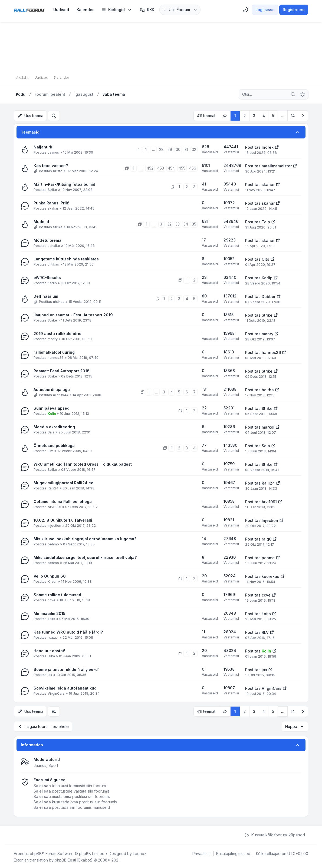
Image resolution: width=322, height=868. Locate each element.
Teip (266, 221)
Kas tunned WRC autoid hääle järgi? (68, 632)
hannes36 (56, 357)
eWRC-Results (47, 277)
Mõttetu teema (47, 240)
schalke (54, 245)
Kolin (52, 413)
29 (170, 149)
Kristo (58, 170)
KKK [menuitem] (147, 10)
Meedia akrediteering (54, 426)
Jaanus (53, 152)
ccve (52, 600)
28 (161, 149)
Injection (54, 525)
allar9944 (61, 394)
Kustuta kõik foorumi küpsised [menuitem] (275, 834)
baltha (268, 389)
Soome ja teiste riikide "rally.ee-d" (67, 669)
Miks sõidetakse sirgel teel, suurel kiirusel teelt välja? (85, 557)
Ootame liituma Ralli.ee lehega (63, 501)
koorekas (270, 576)
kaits (51, 618)
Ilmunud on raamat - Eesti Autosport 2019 (73, 314)
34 (186, 223)
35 (194, 223)
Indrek (268, 147)
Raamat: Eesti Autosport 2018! (62, 370)
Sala (51, 432)
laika (51, 656)
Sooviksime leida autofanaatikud (65, 688)
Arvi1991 (54, 506)
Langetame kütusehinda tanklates (66, 258)
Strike (52, 189)
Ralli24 (53, 488)
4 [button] (264, 115)
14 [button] (293, 115)
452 (150, 168)
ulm (50, 450)
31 (186, 149)
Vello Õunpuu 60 (50, 576)
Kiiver (52, 581)
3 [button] (254, 115)
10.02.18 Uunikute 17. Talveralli (63, 520)
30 (178, 149)
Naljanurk (43, 146)
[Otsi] (293, 94)
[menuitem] (61, 10)
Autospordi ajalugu (52, 389)
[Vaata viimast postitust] (277, 146)
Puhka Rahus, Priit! (51, 202)
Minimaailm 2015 (50, 613)
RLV (265, 632)
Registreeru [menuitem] (294, 10)
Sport (53, 764)
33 (178, 223)
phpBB (36, 852)
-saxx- (53, 637)
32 (194, 149)
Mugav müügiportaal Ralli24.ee (63, 482)
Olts (265, 259)
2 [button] (245, 115)
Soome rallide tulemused (57, 594)
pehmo (53, 544)
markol (268, 427)
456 (193, 168)
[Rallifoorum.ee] (29, 10)
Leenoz (140, 852)
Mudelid (41, 221)
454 (171, 168)
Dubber (269, 296)
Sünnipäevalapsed (52, 408)
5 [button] (273, 115)
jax (50, 674)
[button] (303, 115)
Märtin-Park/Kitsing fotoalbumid (64, 184)
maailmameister (277, 165)
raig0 (267, 539)
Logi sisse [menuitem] (265, 10)
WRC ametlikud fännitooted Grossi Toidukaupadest (83, 464)
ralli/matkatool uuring (54, 352)
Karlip (52, 282)
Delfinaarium (46, 296)
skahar (268, 184)
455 (182, 168)
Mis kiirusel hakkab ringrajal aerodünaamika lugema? (85, 538)
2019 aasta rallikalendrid (57, 333)
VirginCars (56, 693)
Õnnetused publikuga (54, 445)
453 (161, 168)
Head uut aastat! (49, 650)
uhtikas (53, 264)
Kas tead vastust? (51, 165)
